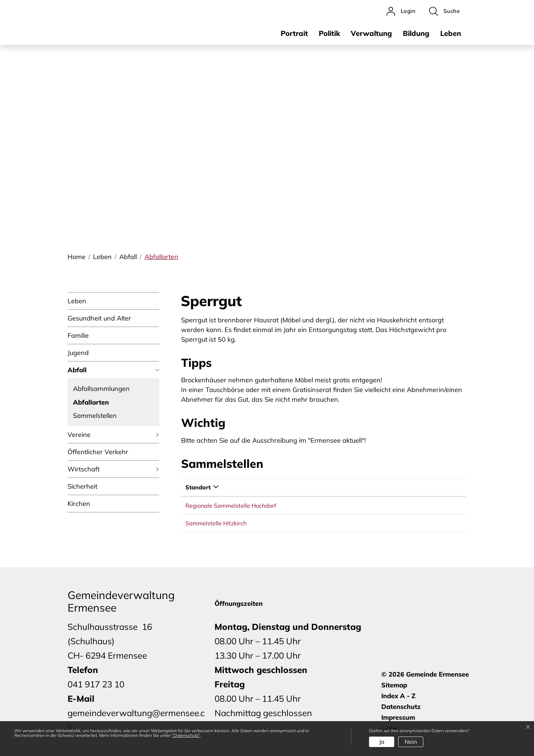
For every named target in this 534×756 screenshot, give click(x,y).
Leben (451, 33)
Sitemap (394, 685)
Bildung (416, 33)
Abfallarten (91, 404)
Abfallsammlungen (101, 389)
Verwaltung (371, 33)
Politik (329, 33)
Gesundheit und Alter (99, 318)
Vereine (79, 435)
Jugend (78, 353)
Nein (411, 742)
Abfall (77, 370)
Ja (382, 742)
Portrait (294, 33)
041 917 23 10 (96, 684)
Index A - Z (398, 696)
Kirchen (79, 504)
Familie (78, 335)
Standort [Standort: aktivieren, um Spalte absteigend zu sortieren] (198, 487)
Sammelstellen (95, 416)
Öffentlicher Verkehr (98, 452)
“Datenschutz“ (186, 735)
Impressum (398, 717)
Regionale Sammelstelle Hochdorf (231, 506)
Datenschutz (401, 707)
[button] (444, 11)
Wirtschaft (84, 469)
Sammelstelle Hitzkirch (216, 523)
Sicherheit (82, 486)
